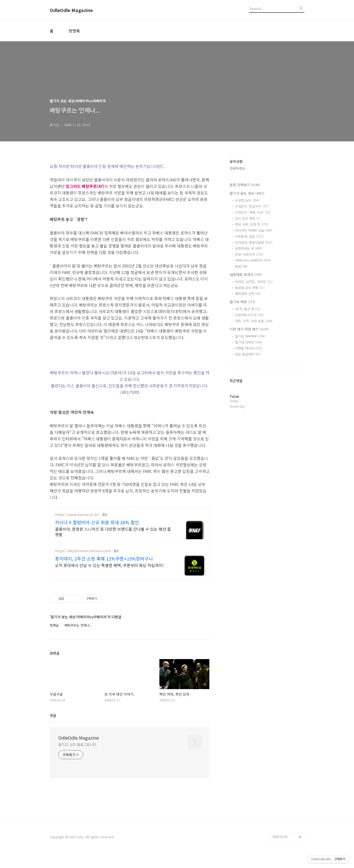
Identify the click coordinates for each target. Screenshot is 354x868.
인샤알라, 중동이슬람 (254, 242)
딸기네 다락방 (249, 342)
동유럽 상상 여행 (250, 288)
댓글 (53, 727)
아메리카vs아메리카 (253, 260)
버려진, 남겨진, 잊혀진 (254, 282)
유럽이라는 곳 (249, 248)
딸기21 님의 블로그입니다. (78, 756)
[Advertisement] (130, 548)
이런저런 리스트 (249, 315)
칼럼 (241, 266)
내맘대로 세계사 (246, 274)
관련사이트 (280, 848)
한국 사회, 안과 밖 (252, 224)
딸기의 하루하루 (250, 336)
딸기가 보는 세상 (247, 193)
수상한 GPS (247, 200)
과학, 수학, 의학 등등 (254, 321)
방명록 (74, 31)
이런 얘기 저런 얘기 (249, 329)
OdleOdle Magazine (71, 10)
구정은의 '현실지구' (252, 206)
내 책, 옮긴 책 (248, 309)
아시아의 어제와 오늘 (254, 230)
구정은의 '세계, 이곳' (253, 212)
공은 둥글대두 (248, 354)
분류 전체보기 (245, 185)
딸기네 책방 (242, 302)
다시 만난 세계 (247, 218)
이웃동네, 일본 (249, 236)
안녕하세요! (238, 168)
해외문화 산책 (248, 294)
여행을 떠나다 (249, 348)
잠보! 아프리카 (249, 254)
